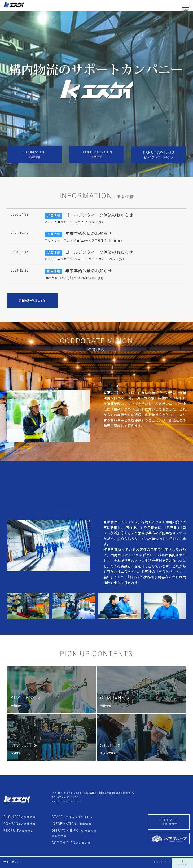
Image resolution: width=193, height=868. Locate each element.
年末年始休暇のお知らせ (89, 234)
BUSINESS (20, 817)
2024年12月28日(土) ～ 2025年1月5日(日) (74, 278)
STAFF (74, 817)
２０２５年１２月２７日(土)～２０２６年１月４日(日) (83, 240)
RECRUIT (19, 831)
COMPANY (20, 824)
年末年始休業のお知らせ (89, 271)
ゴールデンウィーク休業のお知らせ (99, 215)
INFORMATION (72, 824)
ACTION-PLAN (71, 843)
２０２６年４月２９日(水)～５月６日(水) (74, 222)
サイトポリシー (13, 862)
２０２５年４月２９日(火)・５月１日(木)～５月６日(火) (84, 259)
